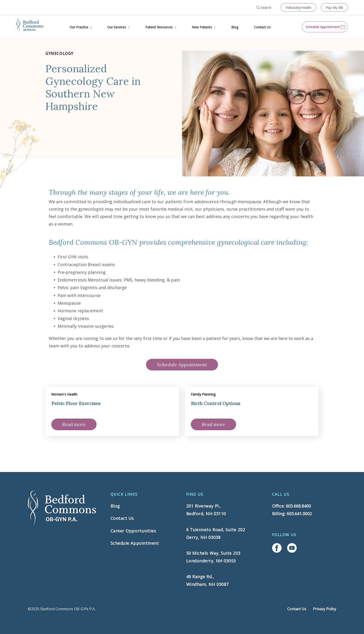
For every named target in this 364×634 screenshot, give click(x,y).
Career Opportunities (133, 531)
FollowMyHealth (298, 7)
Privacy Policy (325, 609)
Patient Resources (159, 27)
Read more (74, 424)
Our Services (117, 27)
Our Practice (79, 27)
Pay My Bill (334, 7)
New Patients (202, 27)
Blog (235, 27)
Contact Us (262, 27)
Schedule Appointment (182, 365)
